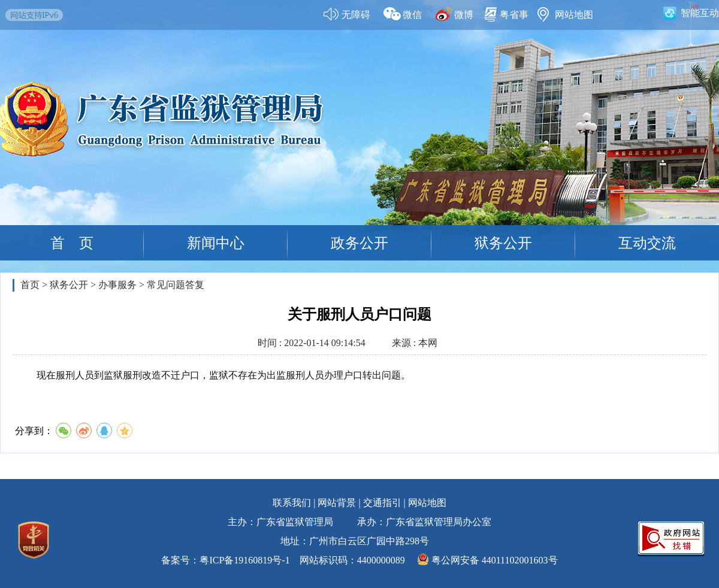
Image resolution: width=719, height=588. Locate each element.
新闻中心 (216, 243)
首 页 (72, 243)
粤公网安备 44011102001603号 (495, 560)
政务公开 (359, 243)
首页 (30, 285)
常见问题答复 (176, 285)
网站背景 (337, 503)
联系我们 (292, 503)
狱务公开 (503, 243)
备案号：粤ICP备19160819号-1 (225, 560)
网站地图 (427, 503)
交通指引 (382, 503)
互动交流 (647, 243)
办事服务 (117, 285)
